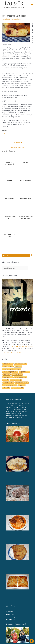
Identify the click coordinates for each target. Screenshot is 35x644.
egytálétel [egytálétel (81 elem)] (25, 372)
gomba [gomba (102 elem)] (8, 369)
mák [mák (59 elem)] (22, 385)
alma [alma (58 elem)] (6, 388)
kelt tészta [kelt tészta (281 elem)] (20, 364)
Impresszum (9, 611)
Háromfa (8, 19)
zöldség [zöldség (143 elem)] (8, 366)
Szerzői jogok (10, 614)
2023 (3, 19)
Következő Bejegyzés (18, 148)
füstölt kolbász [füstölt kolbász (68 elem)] (22, 382)
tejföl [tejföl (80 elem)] (7, 374)
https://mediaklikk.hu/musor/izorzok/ (22, 346)
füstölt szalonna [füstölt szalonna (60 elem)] (10, 385)
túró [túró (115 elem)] (18, 366)
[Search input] (16, 255)
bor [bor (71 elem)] (6, 380)
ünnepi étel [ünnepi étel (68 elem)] (16, 380)
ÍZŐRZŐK (14, 4)
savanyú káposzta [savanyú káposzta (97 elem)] (10, 372)
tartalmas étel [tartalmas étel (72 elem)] (20, 377)
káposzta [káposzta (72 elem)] (8, 377)
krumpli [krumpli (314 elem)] (8, 364)
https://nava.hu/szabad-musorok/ (11, 352)
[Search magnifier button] (32, 255)
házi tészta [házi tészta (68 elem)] (8, 382)
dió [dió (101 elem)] (17, 369)
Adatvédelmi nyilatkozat (13, 617)
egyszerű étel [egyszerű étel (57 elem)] (18, 388)
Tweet (4, 133)
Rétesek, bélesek (16, 19)
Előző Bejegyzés (18, 142)
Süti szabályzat (10, 620)
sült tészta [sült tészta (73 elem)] (17, 374)
